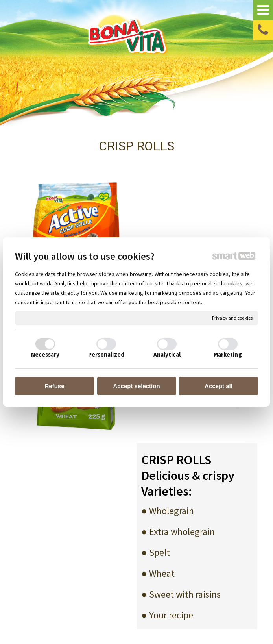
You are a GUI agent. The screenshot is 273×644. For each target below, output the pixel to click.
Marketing (228, 354)
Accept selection (136, 386)
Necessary (45, 354)
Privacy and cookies (232, 318)
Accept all (219, 386)
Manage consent (133, 621)
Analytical (167, 354)
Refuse (54, 386)
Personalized (106, 354)
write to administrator (166, 614)
